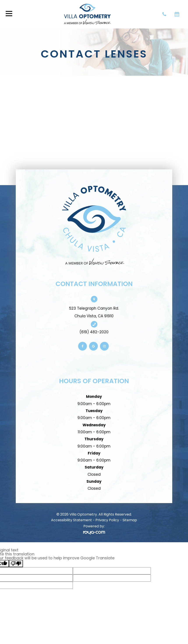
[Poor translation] (16, 564)
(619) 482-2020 (94, 332)
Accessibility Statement (71, 520)
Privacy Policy (107, 520)
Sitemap (130, 520)
